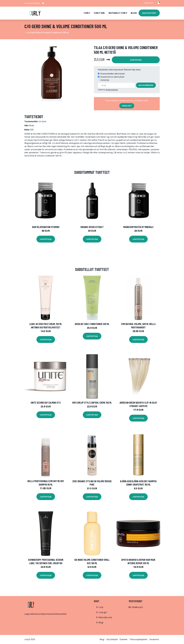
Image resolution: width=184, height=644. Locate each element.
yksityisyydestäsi (112, 90)
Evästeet (124, 639)
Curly (87, 13)
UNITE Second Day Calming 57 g (46, 403)
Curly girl (99, 13)
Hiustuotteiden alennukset (112, 74)
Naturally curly (118, 13)
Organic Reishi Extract (92, 227)
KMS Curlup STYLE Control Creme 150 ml (92, 403)
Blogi (134, 13)
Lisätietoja (136, 60)
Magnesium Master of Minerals (138, 227)
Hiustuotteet (149, 13)
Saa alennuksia (146, 85)
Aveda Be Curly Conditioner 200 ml (92, 324)
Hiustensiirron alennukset (112, 77)
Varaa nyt (127, 106)
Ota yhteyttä (112, 639)
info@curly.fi (149, 3)
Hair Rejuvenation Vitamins (46, 227)
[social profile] (43, 3)
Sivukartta (154, 639)
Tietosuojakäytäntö (138, 639)
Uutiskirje (105, 80)
